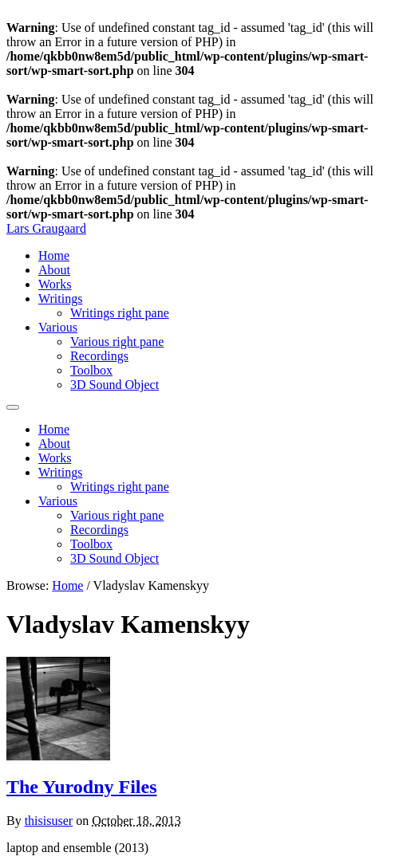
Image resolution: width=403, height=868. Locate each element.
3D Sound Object (115, 385)
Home (54, 255)
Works (55, 284)
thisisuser (49, 821)
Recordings (99, 356)
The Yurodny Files (82, 787)
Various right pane (117, 342)
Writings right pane (120, 313)
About (54, 270)
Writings (60, 298)
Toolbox (91, 370)
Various (58, 327)
